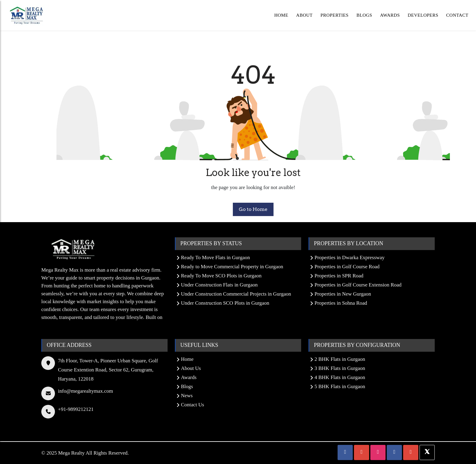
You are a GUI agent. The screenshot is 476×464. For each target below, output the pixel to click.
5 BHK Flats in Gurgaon (340, 386)
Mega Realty (71, 453)
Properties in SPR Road (339, 276)
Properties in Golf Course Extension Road (358, 285)
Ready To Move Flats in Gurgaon (215, 257)
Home (281, 15)
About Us (191, 368)
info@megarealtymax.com (85, 391)
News (187, 396)
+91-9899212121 (76, 409)
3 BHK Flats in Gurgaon (340, 368)
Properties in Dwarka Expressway (350, 257)
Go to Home (253, 209)
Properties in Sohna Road (341, 303)
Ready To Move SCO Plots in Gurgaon (221, 276)
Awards (390, 15)
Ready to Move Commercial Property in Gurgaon (232, 267)
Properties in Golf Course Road (347, 267)
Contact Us (192, 405)
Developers (423, 15)
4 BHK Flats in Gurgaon (340, 377)
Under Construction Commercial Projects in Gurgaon (236, 294)
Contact (457, 15)
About (304, 15)
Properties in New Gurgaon (343, 294)
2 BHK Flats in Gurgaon (340, 359)
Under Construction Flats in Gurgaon (219, 285)
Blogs (364, 15)
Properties (335, 15)
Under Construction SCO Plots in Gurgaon (225, 303)
